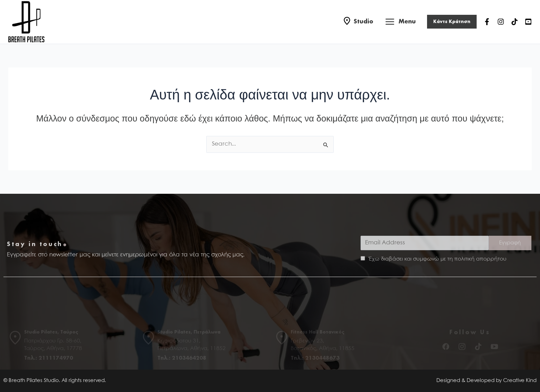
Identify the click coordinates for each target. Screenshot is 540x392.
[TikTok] (515, 22)
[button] (452, 22)
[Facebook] (487, 22)
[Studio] (347, 22)
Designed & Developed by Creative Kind (486, 381)
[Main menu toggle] (400, 22)
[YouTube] (528, 22)
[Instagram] (501, 22)
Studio (364, 22)
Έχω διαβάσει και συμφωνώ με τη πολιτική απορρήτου (438, 259)
